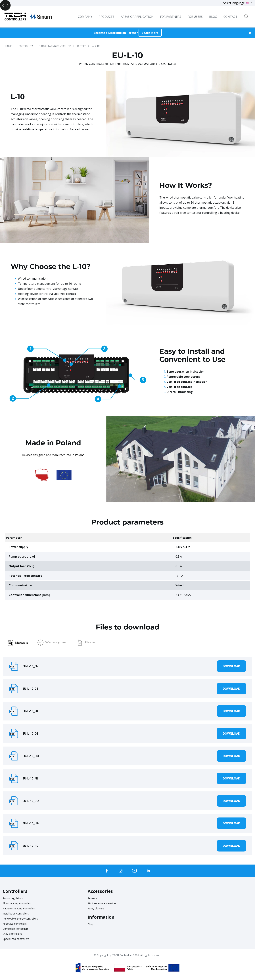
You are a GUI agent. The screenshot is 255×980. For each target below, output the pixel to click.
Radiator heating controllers (22, 908)
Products (106, 17)
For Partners (171, 17)
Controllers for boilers (18, 929)
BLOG (213, 17)
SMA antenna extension (104, 903)
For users (195, 17)
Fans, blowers (97, 908)
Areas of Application (137, 17)
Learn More (150, 33)
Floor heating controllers (20, 903)
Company (85, 17)
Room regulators (14, 898)
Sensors (93, 898)
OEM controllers (14, 934)
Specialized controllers (18, 939)
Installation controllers (18, 913)
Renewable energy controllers (23, 918)
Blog (91, 924)
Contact (230, 17)
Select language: (237, 3)
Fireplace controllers (17, 924)
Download (231, 666)
